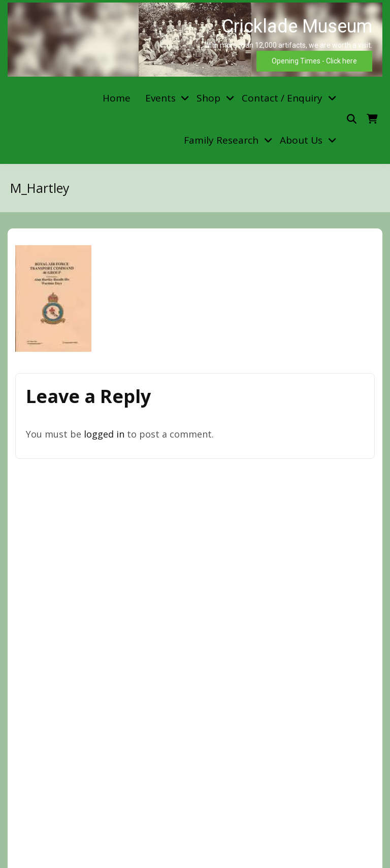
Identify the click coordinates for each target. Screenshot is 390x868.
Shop (208, 98)
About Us (301, 140)
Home (117, 98)
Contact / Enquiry (282, 98)
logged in (104, 434)
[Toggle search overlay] (352, 119)
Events (160, 98)
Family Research (221, 140)
